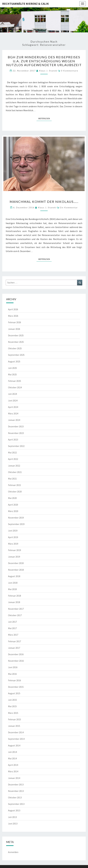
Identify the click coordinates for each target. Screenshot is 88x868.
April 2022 (13, 459)
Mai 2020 (12, 498)
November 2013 (16, 791)
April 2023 (13, 440)
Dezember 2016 (16, 654)
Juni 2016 (13, 667)
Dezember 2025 (16, 335)
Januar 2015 (14, 726)
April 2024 (13, 407)
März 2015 (13, 713)
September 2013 (16, 804)
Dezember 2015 (16, 687)
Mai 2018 (12, 589)
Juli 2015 (12, 700)
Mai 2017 (12, 628)
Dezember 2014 (16, 732)
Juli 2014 (12, 752)
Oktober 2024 (15, 387)
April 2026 (13, 309)
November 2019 (16, 518)
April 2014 (13, 765)
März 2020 (13, 511)
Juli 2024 (12, 394)
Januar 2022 (14, 466)
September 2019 (16, 524)
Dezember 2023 (16, 426)
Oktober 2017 (15, 615)
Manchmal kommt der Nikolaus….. (44, 202)
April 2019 (13, 537)
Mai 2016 (12, 674)
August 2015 (14, 693)
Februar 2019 (15, 550)
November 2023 (16, 433)
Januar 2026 (14, 329)
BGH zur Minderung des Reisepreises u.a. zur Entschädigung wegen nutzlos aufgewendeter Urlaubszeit (44, 61)
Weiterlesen (45, 118)
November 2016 (16, 661)
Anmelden (13, 852)
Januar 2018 (14, 602)
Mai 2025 (12, 374)
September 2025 (16, 355)
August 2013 (14, 810)
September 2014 (16, 739)
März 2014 (13, 771)
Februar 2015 (15, 719)
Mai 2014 (12, 758)
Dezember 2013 (16, 784)
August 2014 (14, 745)
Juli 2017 (12, 622)
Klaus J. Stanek (48, 71)
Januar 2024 (14, 420)
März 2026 (13, 316)
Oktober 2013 (15, 797)
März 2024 (13, 413)
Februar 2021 (15, 485)
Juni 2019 (13, 531)
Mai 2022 (12, 452)
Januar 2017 (14, 648)
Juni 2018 (13, 583)
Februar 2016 (15, 680)
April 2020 (13, 505)
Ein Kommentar (69, 207)
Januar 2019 (14, 557)
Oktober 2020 (15, 492)
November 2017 (16, 609)
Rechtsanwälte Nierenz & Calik (26, 4)
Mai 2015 (12, 706)
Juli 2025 (12, 368)
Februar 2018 (15, 596)
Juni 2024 (13, 400)
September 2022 (16, 446)
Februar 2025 (15, 381)
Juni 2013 (13, 824)
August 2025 (14, 361)
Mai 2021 (12, 479)
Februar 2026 (15, 322)
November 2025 (16, 342)
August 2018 (14, 576)
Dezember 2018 (16, 563)
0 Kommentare (70, 71)
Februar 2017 (15, 641)
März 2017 (13, 635)
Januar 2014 (14, 778)
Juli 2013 (12, 817)
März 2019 (13, 544)
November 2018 (16, 570)
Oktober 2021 (15, 472)
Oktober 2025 (15, 348)
